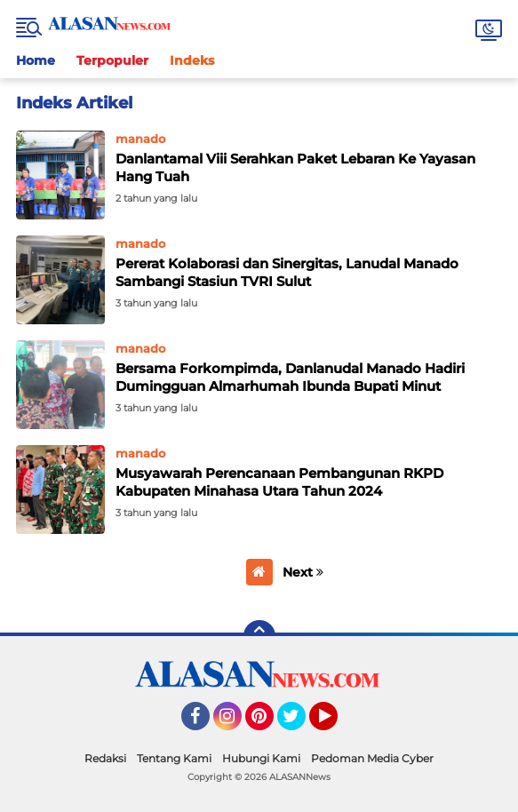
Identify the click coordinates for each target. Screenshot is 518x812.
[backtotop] (259, 636)
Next (303, 572)
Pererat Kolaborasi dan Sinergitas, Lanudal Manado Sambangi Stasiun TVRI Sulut (287, 272)
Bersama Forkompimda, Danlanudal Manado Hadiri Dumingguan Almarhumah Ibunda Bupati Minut (290, 377)
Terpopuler (112, 60)
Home (36, 60)
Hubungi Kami (261, 758)
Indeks (192, 60)
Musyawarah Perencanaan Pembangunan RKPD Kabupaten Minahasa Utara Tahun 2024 (279, 482)
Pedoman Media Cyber (372, 758)
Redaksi (105, 758)
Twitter (299, 724)
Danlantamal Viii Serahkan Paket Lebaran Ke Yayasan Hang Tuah (295, 167)
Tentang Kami (174, 758)
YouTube (336, 724)
